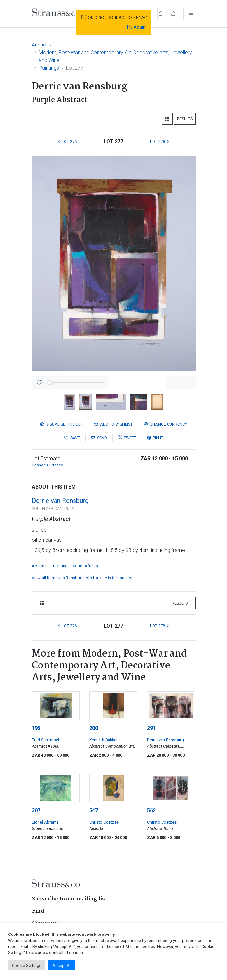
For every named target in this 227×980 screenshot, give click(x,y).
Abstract (40, 566)
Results (185, 119)
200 (94, 728)
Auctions (42, 45)
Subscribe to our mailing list (70, 899)
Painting (60, 566)
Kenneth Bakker (103, 740)
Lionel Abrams (45, 822)
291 (151, 728)
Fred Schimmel (45, 740)
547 (94, 811)
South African (85, 566)
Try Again (136, 27)
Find (38, 911)
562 (151, 811)
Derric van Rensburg (60, 501)
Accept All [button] (62, 965)
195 (36, 728)
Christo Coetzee (104, 822)
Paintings (49, 68)
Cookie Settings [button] (27, 965)
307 (36, 811)
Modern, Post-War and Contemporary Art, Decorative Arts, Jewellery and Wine (115, 56)
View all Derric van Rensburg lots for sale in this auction (83, 578)
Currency (165, 424)
